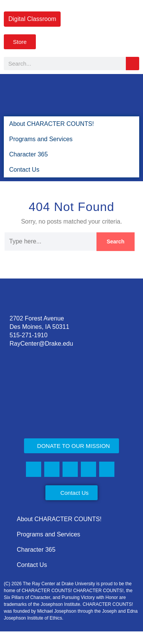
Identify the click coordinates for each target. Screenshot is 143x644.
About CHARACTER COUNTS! (49, 124)
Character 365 (29, 154)
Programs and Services (41, 139)
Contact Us (24, 170)
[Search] (133, 64)
